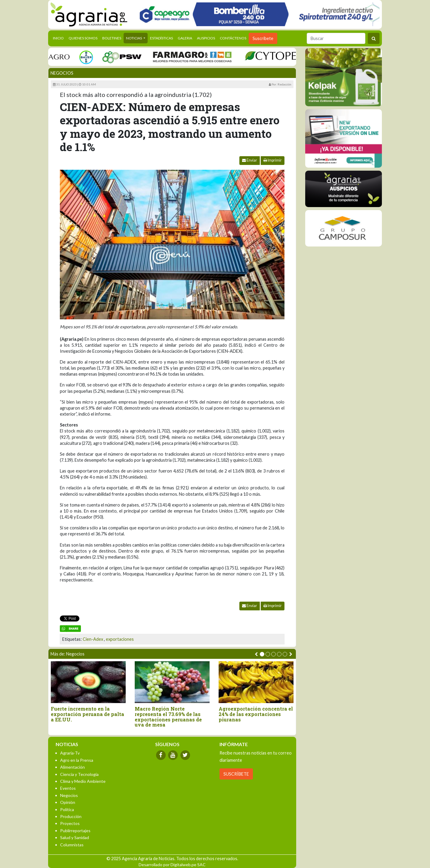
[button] (262, 654)
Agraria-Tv (70, 753)
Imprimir (273, 160)
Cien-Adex (93, 639)
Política (67, 809)
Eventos (68, 788)
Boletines (112, 38)
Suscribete (263, 38)
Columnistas (72, 845)
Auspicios (206, 38)
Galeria (185, 38)
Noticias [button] (134, 38)
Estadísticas (161, 38)
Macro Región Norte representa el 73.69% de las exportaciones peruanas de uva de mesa (168, 717)
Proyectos (70, 823)
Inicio (60, 38)
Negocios (62, 73)
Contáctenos (233, 38)
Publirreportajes (75, 831)
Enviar (250, 160)
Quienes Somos (83, 38)
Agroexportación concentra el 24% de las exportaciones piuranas (256, 714)
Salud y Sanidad (75, 837)
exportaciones (120, 639)
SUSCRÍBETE (236, 774)
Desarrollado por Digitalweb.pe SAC (172, 865)
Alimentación (72, 767)
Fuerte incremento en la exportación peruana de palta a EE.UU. (88, 714)
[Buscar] (336, 38)
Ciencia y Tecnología (79, 774)
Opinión (68, 802)
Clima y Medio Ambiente (83, 781)
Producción (71, 816)
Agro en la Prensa (77, 760)
